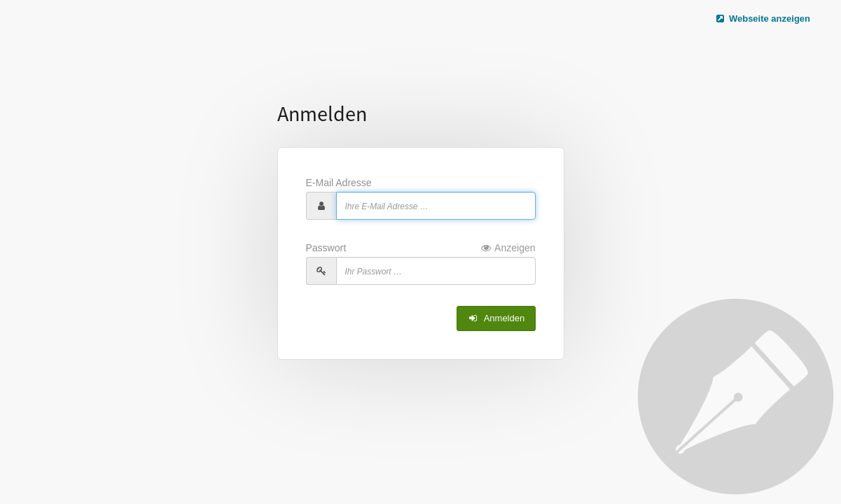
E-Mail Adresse (339, 183)
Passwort (421, 248)
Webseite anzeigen (763, 19)
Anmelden (496, 318)
